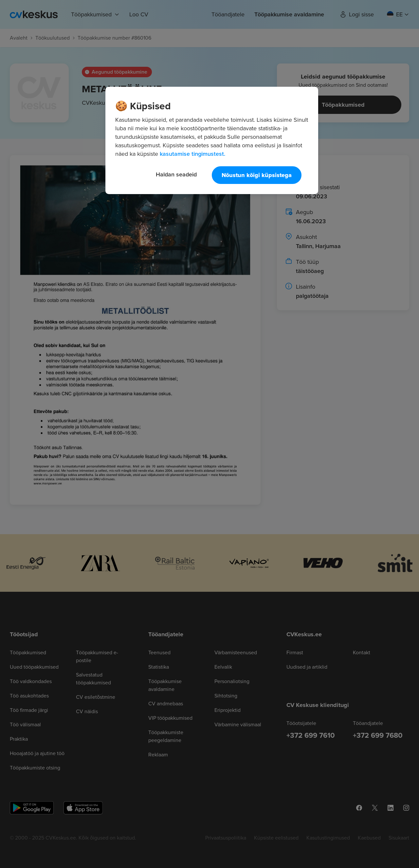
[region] (212, 140)
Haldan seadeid (176, 174)
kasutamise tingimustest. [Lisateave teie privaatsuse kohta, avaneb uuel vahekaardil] (192, 154)
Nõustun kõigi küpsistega (257, 175)
